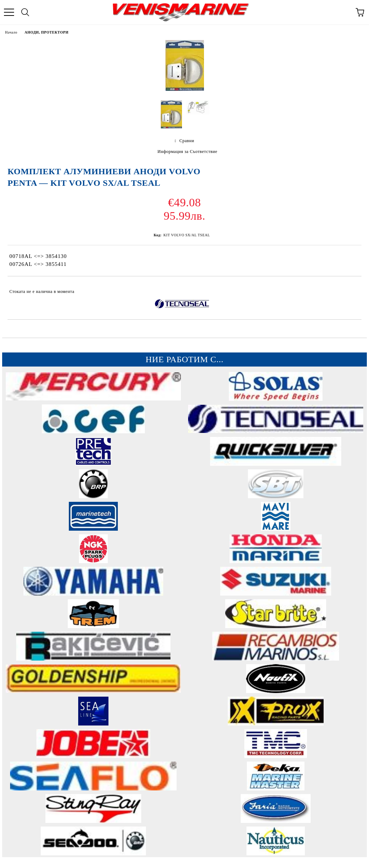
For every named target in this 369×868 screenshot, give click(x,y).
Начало (11, 32)
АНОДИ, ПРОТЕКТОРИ (46, 32)
